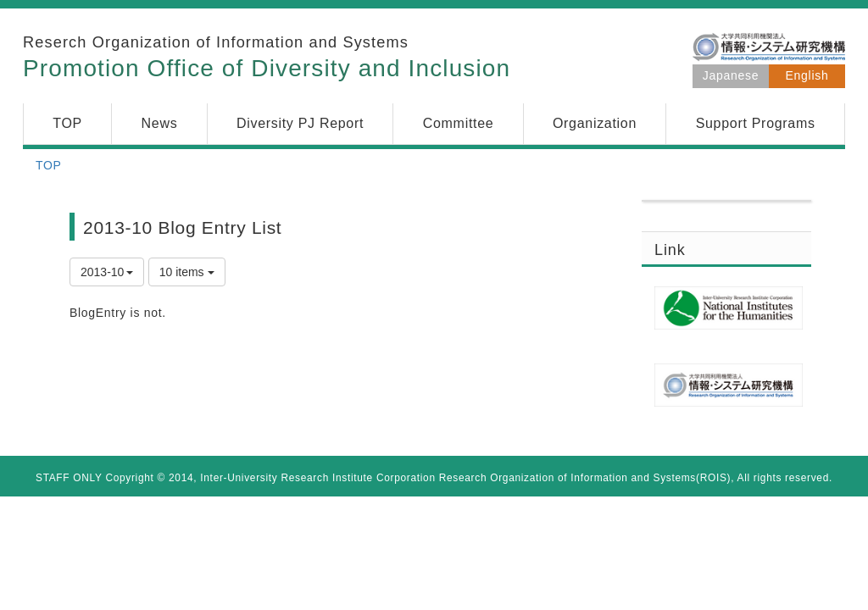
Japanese (731, 75)
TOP (49, 165)
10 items (187, 272)
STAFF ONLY (69, 478)
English (807, 75)
